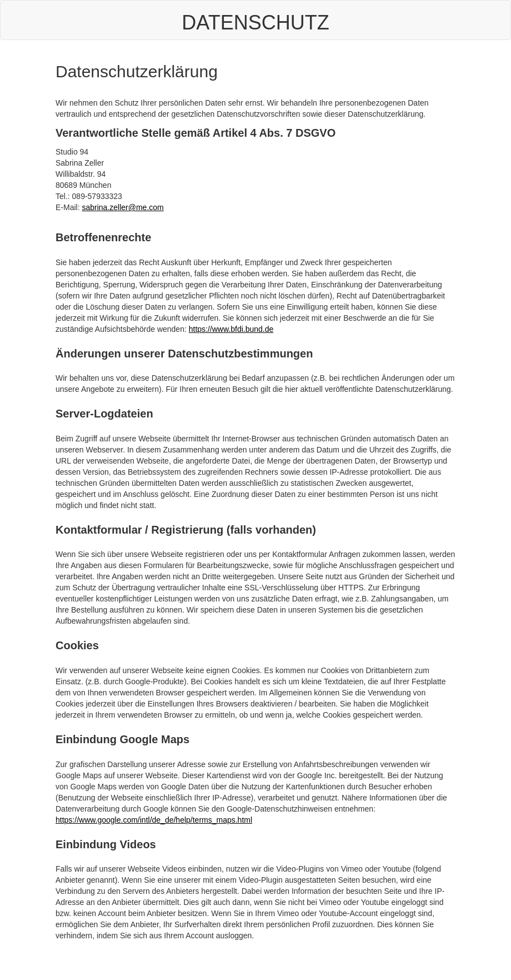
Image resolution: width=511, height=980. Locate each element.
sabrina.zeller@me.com (122, 207)
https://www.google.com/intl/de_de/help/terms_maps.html (154, 820)
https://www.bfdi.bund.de (231, 329)
